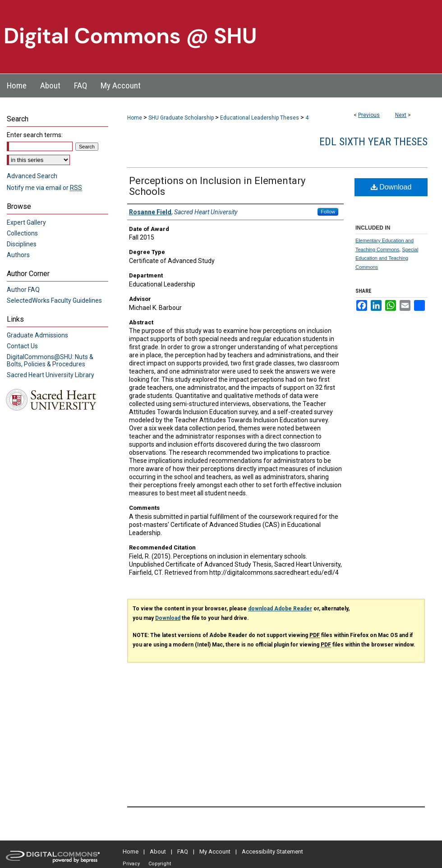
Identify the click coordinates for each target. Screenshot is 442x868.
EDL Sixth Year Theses (373, 142)
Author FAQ (23, 290)
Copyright (160, 864)
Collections (22, 233)
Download (391, 187)
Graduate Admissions (37, 335)
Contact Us (22, 346)
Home (135, 118)
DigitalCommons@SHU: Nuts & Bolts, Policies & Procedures (50, 360)
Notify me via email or (44, 188)
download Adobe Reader (280, 609)
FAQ (183, 852)
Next (401, 115)
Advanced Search (32, 176)
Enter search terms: (35, 135)
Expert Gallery (26, 222)
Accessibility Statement (272, 852)
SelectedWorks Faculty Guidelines (54, 300)
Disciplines (22, 244)
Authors (18, 255)
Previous (369, 115)
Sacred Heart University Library (51, 375)
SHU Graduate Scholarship (181, 118)
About (158, 852)
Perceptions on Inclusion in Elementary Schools (217, 186)
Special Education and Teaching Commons (387, 259)
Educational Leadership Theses (260, 118)
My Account (215, 852)
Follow (328, 212)
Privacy (131, 864)
